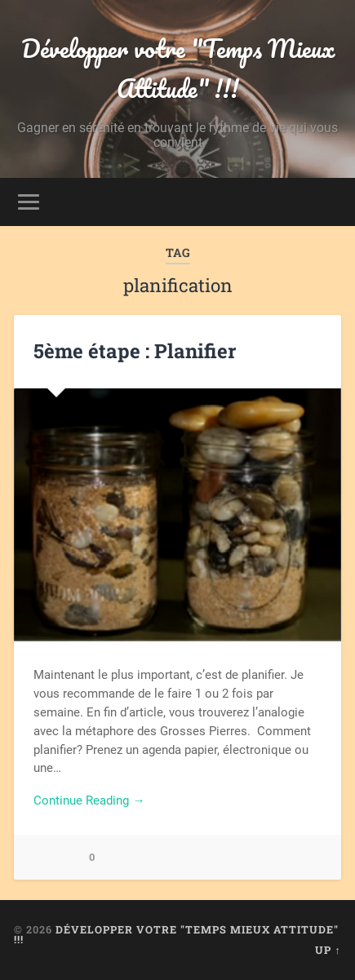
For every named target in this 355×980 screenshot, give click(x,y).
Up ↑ (328, 950)
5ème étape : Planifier (135, 351)
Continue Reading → (89, 800)
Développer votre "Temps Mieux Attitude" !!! (178, 69)
